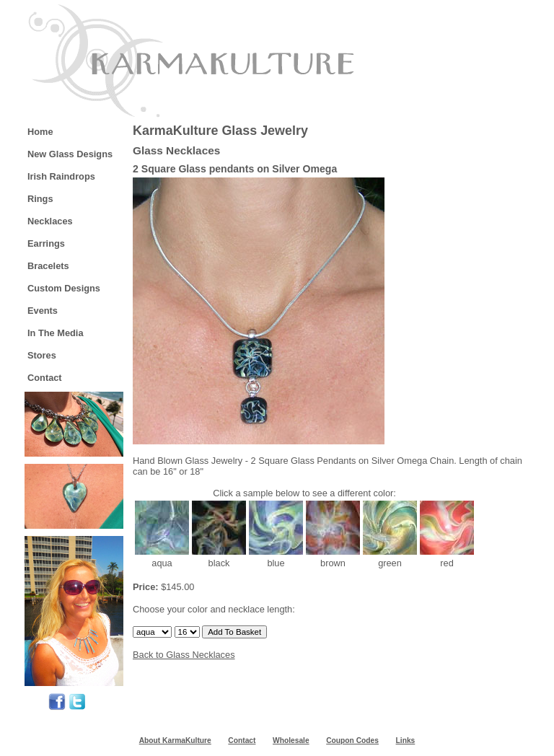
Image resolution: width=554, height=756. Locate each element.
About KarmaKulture (175, 740)
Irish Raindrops (61, 176)
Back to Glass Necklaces (184, 655)
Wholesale (291, 740)
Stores (42, 355)
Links (406, 740)
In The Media (56, 333)
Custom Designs (64, 288)
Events (43, 311)
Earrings (46, 243)
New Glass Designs (70, 154)
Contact (45, 378)
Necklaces (50, 221)
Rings (40, 199)
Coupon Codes (352, 740)
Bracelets (48, 266)
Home (40, 132)
